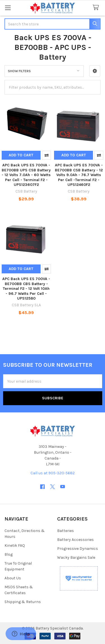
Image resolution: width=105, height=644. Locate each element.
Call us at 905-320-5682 (53, 473)
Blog (9, 554)
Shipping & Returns (23, 602)
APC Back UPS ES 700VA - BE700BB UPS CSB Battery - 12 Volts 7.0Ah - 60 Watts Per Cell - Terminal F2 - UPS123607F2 (26, 175)
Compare (46, 155)
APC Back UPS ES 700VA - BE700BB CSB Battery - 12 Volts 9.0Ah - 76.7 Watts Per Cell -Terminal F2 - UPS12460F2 (79, 175)
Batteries (66, 531)
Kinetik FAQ (15, 545)
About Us (13, 578)
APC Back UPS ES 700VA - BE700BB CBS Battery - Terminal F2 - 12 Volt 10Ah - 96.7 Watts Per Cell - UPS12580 (26, 289)
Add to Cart (21, 155)
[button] (95, 71)
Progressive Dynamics (78, 549)
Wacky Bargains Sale (76, 557)
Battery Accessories (75, 540)
